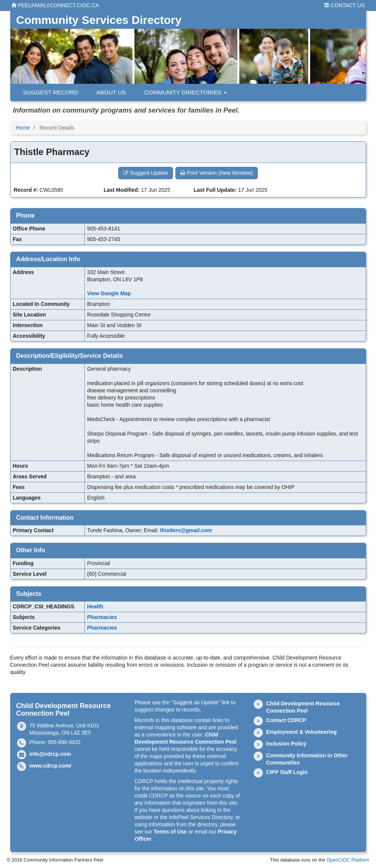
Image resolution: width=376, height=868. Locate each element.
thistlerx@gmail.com (186, 530)
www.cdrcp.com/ (51, 766)
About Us (108, 92)
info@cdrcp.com (50, 754)
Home (23, 128)
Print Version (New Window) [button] (216, 173)
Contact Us (344, 5)
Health (95, 606)
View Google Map (109, 293)
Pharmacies (102, 617)
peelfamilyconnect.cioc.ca (55, 5)
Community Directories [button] (182, 92)
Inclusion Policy (286, 744)
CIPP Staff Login (287, 772)
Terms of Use (170, 832)
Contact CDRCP (286, 720)
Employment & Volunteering (301, 732)
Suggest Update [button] (145, 173)
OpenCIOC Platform (348, 860)
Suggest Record (47, 92)
